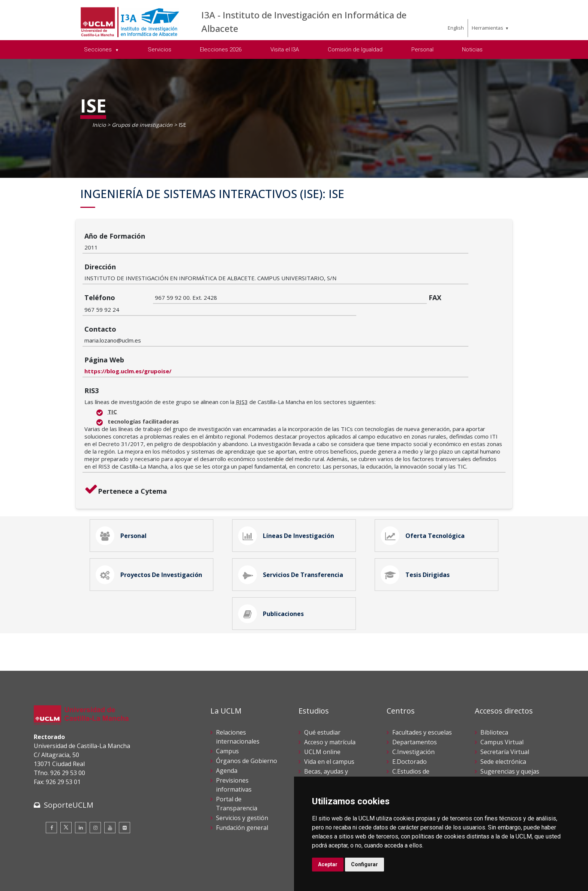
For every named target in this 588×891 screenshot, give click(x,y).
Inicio (99, 125)
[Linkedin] (81, 780)
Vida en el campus (329, 714)
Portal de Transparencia (237, 756)
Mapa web (120, 880)
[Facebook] (51, 780)
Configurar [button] (364, 864)
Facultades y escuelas (422, 684)
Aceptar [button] (328, 864)
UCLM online (322, 704)
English (456, 28)
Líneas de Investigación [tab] (288, 480)
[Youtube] (110, 780)
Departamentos (415, 694)
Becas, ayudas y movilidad (326, 728)
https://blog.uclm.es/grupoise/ (198, 314)
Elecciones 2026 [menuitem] (221, 50)
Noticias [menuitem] (472, 50)
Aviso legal (47, 872)
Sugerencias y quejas (510, 723)
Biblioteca (494, 684)
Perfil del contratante (510, 752)
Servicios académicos (333, 752)
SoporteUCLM (69, 757)
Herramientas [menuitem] (487, 28)
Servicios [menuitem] (160, 50)
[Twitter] (66, 780)
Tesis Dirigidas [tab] (417, 522)
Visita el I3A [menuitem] (285, 50)
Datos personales (113, 872)
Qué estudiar (322, 684)
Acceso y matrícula (330, 694)
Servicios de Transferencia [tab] (292, 522)
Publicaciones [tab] (272, 564)
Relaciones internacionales (238, 689)
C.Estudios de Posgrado (411, 728)
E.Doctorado (409, 714)
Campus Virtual (502, 694)
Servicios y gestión (242, 770)
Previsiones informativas (234, 737)
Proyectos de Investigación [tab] (150, 522)
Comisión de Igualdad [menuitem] (355, 50)
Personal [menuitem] (422, 50)
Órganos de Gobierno (247, 713)
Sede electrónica (503, 714)
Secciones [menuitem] (99, 50)
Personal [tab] (123, 480)
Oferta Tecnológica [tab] (424, 480)
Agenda (227, 723)
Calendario (319, 742)
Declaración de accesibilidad (68, 880)
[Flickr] (124, 780)
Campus (227, 703)
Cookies (75, 872)
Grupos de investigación (142, 125)
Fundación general (242, 780)
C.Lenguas (407, 742)
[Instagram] (95, 780)
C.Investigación (413, 704)
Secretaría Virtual (505, 704)
